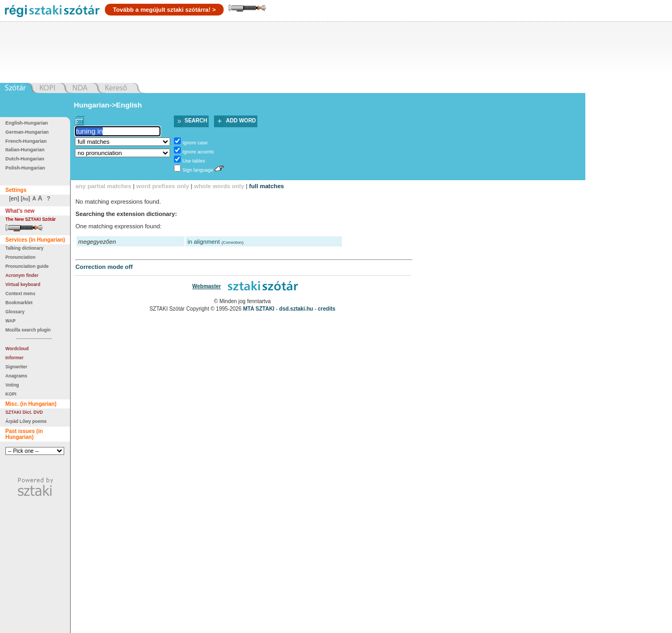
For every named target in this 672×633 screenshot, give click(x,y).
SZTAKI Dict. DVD (24, 412)
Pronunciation (20, 257)
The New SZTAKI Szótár (30, 219)
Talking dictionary (24, 248)
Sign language (198, 170)
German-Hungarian (27, 132)
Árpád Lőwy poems (26, 421)
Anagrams (16, 376)
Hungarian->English (108, 105)
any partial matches (103, 186)
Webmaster (207, 286)
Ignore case (195, 143)
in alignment (204, 242)
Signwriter (16, 367)
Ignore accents (198, 152)
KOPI (11, 394)
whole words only (219, 186)
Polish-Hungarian (25, 168)
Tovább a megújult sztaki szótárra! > (164, 10)
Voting (12, 385)
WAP (10, 321)
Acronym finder (22, 275)
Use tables (194, 161)
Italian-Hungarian (25, 150)
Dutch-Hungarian (25, 159)
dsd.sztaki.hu (296, 309)
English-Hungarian (27, 123)
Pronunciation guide (27, 266)
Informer (14, 358)
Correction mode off (104, 267)
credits (327, 309)
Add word (241, 121)
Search (196, 121)
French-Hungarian (26, 141)
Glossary (15, 312)
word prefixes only (163, 186)
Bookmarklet (19, 303)
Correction (233, 242)
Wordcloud (17, 349)
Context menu (20, 294)
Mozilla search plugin (28, 330)
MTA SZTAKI (259, 309)
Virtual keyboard (23, 284)
